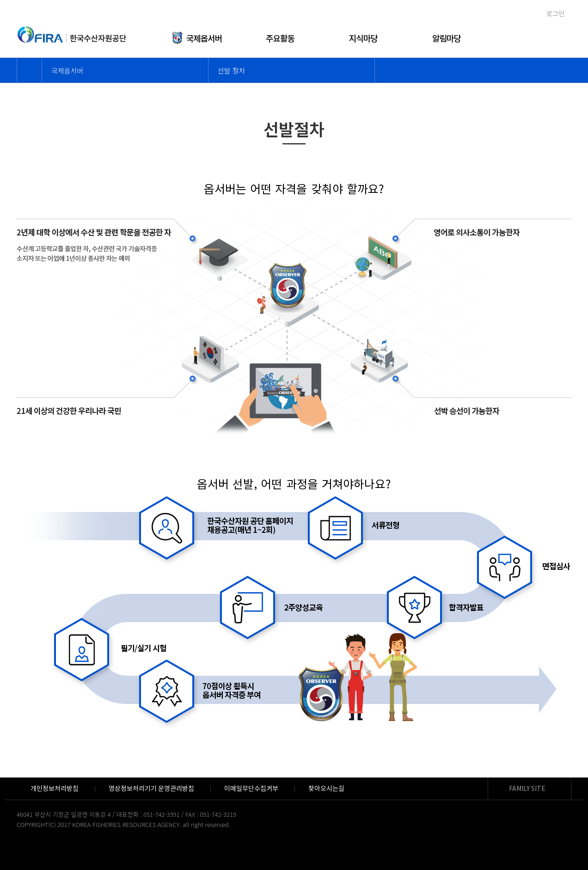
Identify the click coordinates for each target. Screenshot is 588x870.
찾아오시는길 (326, 789)
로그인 (555, 14)
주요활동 (280, 38)
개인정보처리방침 (55, 789)
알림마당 (447, 38)
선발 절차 (231, 71)
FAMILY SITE (527, 789)
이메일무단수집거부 (251, 789)
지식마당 (363, 38)
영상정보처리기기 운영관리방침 (152, 789)
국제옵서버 (197, 31)
